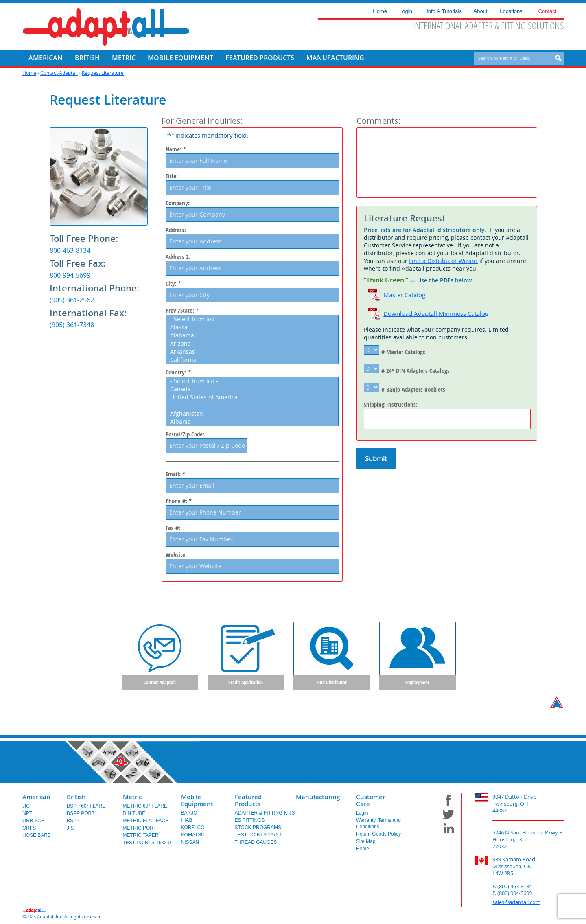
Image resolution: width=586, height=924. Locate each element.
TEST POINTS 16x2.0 (147, 844)
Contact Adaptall (59, 73)
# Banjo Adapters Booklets (413, 389)
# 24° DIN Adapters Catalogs (415, 371)
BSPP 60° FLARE (86, 808)
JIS (70, 830)
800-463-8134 (70, 250)
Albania (254, 422)
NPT (27, 815)
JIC (26, 808)
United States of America (254, 397)
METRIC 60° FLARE (145, 808)
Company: (178, 203)
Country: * (178, 372)
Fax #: (173, 528)
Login (362, 815)
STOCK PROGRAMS (258, 829)
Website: (176, 555)
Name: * (176, 149)
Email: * (175, 474)
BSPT (73, 822)
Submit (376, 459)
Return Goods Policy (378, 836)
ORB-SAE (33, 822)
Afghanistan (254, 414)
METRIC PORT (140, 830)
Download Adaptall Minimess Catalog (436, 313)
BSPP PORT (81, 815)
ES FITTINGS (250, 822)
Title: (172, 176)
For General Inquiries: (202, 121)
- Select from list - (254, 319)
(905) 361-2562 (72, 300)
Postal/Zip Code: (185, 434)
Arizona (254, 344)
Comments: (378, 121)
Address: (176, 230)
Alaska (254, 327)
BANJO (189, 815)
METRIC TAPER (141, 837)
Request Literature (103, 73)
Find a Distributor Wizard (443, 261)
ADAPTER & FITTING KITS (265, 815)
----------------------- (254, 405)
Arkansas (254, 352)
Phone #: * (179, 501)
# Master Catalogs (403, 352)
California (254, 360)
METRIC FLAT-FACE (146, 822)
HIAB (187, 822)
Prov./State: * (182, 311)
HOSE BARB (37, 837)
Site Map (366, 843)
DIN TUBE (134, 815)
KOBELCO (193, 829)
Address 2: (178, 257)
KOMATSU (193, 836)
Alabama (254, 335)
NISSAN (190, 844)
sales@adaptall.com (516, 904)
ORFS (29, 830)
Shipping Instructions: (391, 405)
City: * (173, 284)
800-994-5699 (70, 275)
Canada (254, 389)
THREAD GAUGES (256, 844)
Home (29, 73)
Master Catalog (404, 295)
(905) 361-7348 (72, 325)
